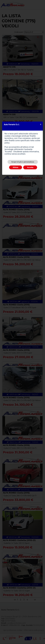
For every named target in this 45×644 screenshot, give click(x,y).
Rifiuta (16, 167)
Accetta (30, 167)
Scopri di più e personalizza (23, 162)
